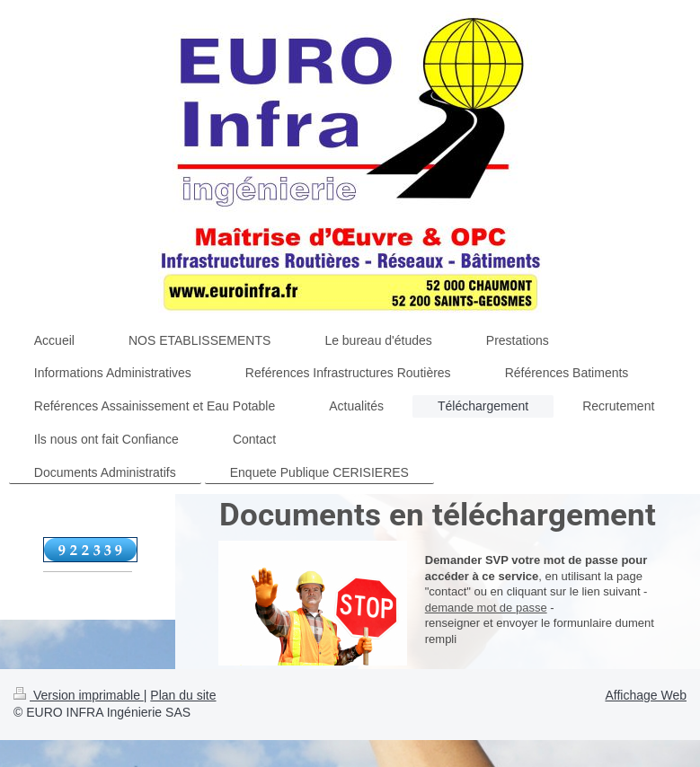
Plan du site (183, 695)
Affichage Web (646, 695)
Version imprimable (79, 695)
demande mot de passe (486, 608)
